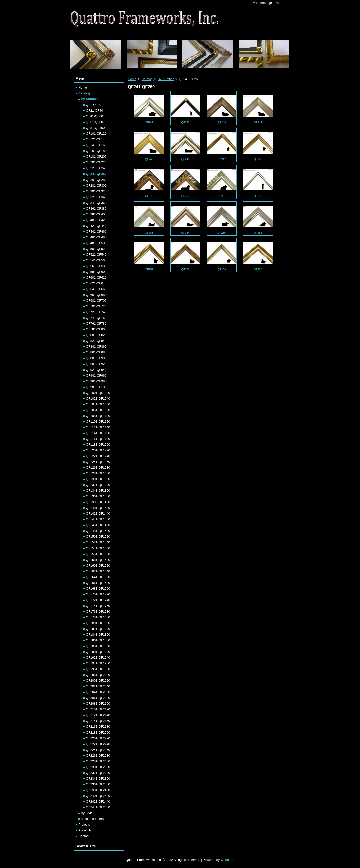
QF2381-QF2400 (98, 790)
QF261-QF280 (96, 180)
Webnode (228, 860)
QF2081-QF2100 (98, 704)
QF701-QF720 (96, 306)
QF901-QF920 (96, 364)
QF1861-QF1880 (98, 640)
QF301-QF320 (96, 191)
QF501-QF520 (96, 249)
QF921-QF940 (96, 370)
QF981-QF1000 (97, 387)
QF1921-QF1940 (98, 658)
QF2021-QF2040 (98, 686)
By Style (87, 813)
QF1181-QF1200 (98, 445)
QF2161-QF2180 (98, 727)
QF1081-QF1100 (98, 416)
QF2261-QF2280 (98, 756)
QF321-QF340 (96, 197)
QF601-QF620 (96, 277)
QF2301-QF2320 (98, 767)
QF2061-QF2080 (98, 698)
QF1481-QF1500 (98, 531)
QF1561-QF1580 (98, 554)
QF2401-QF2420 (98, 796)
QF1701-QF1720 (98, 594)
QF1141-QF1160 (98, 433)
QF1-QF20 (94, 105)
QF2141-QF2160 (98, 721)
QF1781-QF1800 (98, 617)
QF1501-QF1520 (98, 537)
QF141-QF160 (96, 145)
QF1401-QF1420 (98, 508)
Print (278, 3)
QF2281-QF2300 (98, 761)
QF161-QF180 (96, 151)
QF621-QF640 (96, 283)
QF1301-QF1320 (98, 479)
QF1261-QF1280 (98, 468)
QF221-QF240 (96, 168)
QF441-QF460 (96, 231)
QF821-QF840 (96, 341)
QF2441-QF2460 (98, 807)
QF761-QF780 (96, 323)
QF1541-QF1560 (98, 548)
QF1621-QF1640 (98, 571)
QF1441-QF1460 (98, 519)
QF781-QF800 (96, 329)
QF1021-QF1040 (98, 398)
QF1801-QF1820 (98, 623)
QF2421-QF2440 (98, 802)
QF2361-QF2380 (98, 784)
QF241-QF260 (96, 174)
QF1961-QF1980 (98, 669)
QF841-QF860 (96, 346)
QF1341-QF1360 (98, 491)
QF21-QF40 (94, 110)
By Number (166, 79)
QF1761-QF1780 (98, 612)
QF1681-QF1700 (98, 589)
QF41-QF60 (94, 116)
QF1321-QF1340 (98, 485)
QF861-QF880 (96, 352)
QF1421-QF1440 (98, 514)
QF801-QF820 (96, 335)
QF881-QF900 (96, 358)
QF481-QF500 (96, 243)
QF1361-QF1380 (98, 496)
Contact (84, 836)
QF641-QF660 (96, 289)
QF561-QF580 (96, 266)
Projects (84, 825)
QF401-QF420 (96, 220)
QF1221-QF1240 (98, 456)
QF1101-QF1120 (98, 421)
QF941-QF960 (96, 375)
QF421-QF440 (96, 226)
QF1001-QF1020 (98, 393)
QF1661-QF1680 (98, 583)
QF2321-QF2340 (98, 773)
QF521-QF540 (96, 254)
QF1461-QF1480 (98, 525)
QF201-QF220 (96, 162)
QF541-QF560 (96, 260)
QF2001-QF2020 (98, 681)
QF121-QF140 (96, 139)
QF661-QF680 (96, 295)
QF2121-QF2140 (98, 715)
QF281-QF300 (96, 185)
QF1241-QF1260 (98, 462)
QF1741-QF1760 (98, 606)
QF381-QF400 (96, 214)
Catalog (148, 79)
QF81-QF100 (95, 128)
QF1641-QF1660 (98, 577)
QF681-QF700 (96, 300)
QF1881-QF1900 (98, 646)
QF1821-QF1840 (98, 629)
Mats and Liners (92, 819)
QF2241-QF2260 (98, 750)
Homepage (264, 3)
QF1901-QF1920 (98, 652)
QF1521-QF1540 (98, 542)
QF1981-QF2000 (98, 675)
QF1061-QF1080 (98, 410)
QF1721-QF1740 (98, 600)
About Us (85, 830)
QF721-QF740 (96, 312)
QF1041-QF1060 (98, 404)
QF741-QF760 (96, 318)
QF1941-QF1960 (98, 663)
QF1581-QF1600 (98, 560)
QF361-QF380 (96, 208)
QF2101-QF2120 (98, 709)
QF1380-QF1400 (98, 502)
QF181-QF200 (96, 156)
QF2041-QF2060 (98, 692)
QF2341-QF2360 (98, 779)
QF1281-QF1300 (98, 473)
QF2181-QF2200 (98, 733)
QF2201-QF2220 (98, 738)
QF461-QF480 (96, 237)
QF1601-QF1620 (98, 566)
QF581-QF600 (96, 272)
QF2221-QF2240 (98, 744)
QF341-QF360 (96, 203)
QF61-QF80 (94, 122)
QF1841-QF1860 (98, 635)
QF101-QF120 (96, 133)
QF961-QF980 (96, 381)
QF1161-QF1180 (98, 439)
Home (132, 79)
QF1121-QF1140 (98, 427)
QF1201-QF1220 (98, 450)
